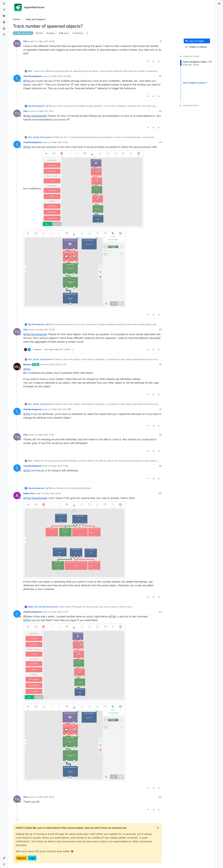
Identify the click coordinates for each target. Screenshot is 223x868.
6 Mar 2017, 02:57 (60, 409)
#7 (161, 409)
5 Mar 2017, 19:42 (60, 142)
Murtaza (27, 364)
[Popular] (4, 22)
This (25, 41)
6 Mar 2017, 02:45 (58, 364)
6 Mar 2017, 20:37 (52, 493)
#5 (160, 330)
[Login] (219, 4)
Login (32, 858)
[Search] (4, 35)
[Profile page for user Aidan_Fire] (17, 496)
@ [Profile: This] (27, 81)
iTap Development (32, 76)
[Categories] (4, 4)
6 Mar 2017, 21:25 (60, 612)
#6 (160, 364)
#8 (160, 435)
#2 (160, 76)
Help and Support (23, 33)
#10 (160, 493)
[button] (4, 858)
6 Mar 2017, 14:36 (60, 466)
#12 (160, 797)
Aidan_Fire (29, 493)
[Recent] (4, 10)
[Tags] (4, 16)
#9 (160, 466)
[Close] (158, 828)
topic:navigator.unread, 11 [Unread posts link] (195, 83)
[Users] (4, 28)
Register (21, 858)
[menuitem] (219, 4)
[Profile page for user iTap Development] (17, 78)
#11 (160, 612)
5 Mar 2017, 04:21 (60, 76)
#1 (161, 41)
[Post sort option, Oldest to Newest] (197, 47)
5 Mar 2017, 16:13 (46, 111)
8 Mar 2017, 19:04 (46, 797)
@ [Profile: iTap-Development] (35, 116)
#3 (160, 111)
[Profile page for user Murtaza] (17, 367)
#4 (160, 142)
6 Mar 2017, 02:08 (46, 330)
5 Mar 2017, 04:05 (46, 41)
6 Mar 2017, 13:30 (46, 435)
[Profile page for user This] (17, 44)
